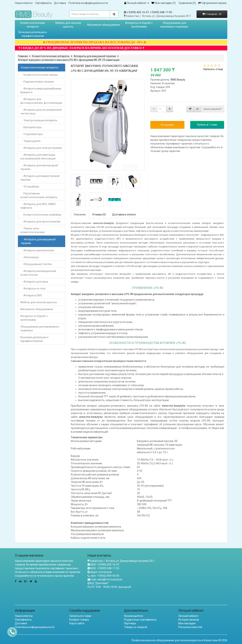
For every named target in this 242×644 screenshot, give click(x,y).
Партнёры (130, 623)
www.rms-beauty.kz (104, 223)
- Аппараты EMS (31, 295)
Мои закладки (187, 623)
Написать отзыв (213, 69)
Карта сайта (77, 623)
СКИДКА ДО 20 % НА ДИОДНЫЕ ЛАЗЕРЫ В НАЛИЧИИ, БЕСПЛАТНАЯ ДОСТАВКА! (87, 48)
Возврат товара (79, 620)
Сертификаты (43, 3)
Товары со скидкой (136, 627)
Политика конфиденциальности (88, 3)
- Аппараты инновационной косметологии (38, 273)
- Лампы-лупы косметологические (33, 230)
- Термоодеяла (30, 141)
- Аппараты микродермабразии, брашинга (41, 90)
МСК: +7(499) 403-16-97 (105, 565)
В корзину (167, 125)
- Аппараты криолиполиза (37, 250)
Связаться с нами (80, 616)
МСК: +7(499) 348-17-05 (105, 568)
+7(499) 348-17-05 (161, 12)
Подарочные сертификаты (140, 620)
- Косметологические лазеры (39, 75)
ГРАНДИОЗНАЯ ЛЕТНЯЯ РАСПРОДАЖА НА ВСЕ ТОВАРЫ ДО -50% (101, 42)
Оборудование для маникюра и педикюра (174, 25)
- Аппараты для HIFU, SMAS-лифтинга (38, 206)
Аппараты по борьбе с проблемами (139, 25)
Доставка (60, 3)
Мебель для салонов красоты (68, 25)
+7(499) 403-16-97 (138, 12)
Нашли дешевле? (213, 109)
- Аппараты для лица (34, 282)
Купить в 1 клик (207, 125)
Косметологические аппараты (33, 25)
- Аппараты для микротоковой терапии (40, 178)
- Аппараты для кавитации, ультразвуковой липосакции (38, 157)
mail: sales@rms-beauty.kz (107, 579)
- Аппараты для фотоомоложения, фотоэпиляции (41, 101)
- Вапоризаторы (31, 127)
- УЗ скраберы (30, 187)
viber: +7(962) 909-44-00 (105, 576)
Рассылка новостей (190, 627)
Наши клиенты (24, 3)
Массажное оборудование (104, 25)
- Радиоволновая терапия (37, 82)
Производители (133, 616)
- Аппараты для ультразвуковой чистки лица (41, 112)
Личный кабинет (188, 616)
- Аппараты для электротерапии (41, 148)
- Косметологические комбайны (41, 215)
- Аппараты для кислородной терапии (39, 167)
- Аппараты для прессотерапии (40, 222)
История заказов (189, 620)
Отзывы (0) (99, 214)
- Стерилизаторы (31, 134)
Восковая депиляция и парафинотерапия (33, 34)
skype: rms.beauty (101, 572)
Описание (80, 214)
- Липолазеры (30, 257)
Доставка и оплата (124, 214)
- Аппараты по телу (33, 289)
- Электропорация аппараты (39, 120)
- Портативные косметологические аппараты (39, 195)
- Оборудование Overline (36, 264)
